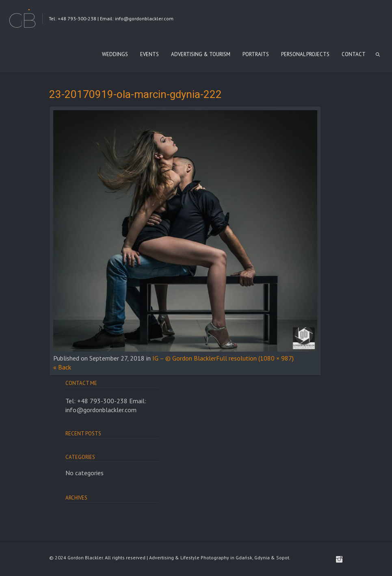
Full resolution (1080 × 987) (255, 358)
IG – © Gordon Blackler (184, 358)
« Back (62, 367)
